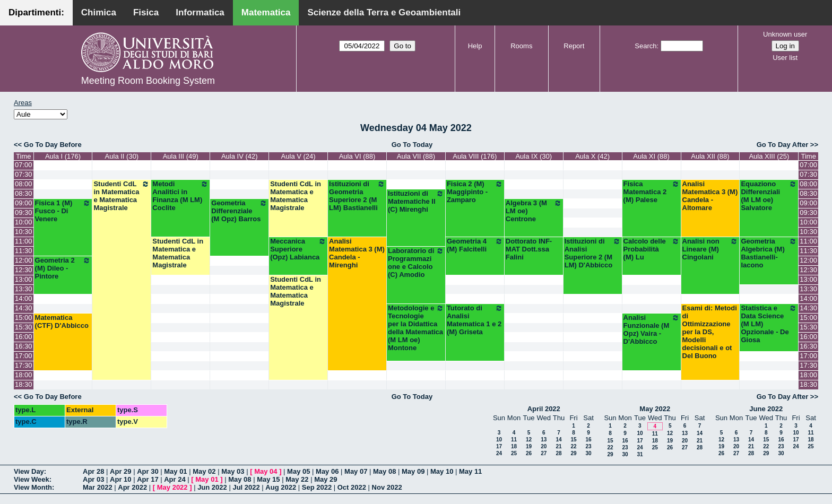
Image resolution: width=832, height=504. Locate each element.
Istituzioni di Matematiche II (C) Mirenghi (416, 201)
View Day (29, 471)
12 (529, 440)
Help (475, 46)
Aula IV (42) (240, 156)
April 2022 (544, 409)
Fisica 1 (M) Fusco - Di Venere (63, 211)
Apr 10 (120, 479)
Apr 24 (175, 479)
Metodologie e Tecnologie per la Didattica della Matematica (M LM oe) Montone (416, 328)
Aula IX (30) (534, 156)
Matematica (266, 12)
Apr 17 (148, 479)
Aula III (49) (181, 156)
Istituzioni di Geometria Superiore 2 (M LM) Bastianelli (357, 196)
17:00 (24, 356)
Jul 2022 (246, 487)
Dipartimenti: (36, 12)
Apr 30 (148, 471)
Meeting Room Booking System (148, 81)
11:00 (24, 241)
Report (574, 46)
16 (588, 440)
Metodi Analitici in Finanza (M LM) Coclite (180, 196)
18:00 (24, 375)
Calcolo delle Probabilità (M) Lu (652, 249)
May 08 (384, 471)
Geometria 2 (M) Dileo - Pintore (63, 268)
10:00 (24, 222)
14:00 (24, 298)
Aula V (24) (298, 156)
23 (588, 446)
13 (544, 440)
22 (573, 446)
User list (785, 58)
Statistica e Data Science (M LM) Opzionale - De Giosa (769, 324)
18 (514, 446)
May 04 (266, 471)
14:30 (24, 308)
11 (514, 440)
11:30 (24, 251)
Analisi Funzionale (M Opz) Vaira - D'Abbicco (652, 329)
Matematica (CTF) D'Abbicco (62, 321)
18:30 (24, 384)
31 (640, 454)
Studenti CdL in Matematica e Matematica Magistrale (122, 196)
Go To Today (412, 145)
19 (529, 446)
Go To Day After (783, 145)
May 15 (268, 479)
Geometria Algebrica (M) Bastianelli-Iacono (769, 253)
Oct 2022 (352, 487)
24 (499, 453)
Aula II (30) (122, 156)
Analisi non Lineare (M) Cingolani (710, 249)
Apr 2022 (132, 487)
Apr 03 (93, 479)
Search (645, 46)
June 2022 (766, 409)
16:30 (24, 346)
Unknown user (785, 34)
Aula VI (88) (357, 156)
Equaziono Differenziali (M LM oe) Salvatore (769, 196)
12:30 (24, 270)
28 (558, 453)
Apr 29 (120, 471)
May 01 (175, 471)
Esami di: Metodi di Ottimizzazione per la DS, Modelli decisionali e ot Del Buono (710, 332)
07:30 (24, 174)
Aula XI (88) (651, 156)
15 (573, 440)
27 (544, 453)
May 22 (297, 479)
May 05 (298, 471)
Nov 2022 (387, 487)
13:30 (24, 289)
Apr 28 (93, 471)
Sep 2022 (317, 487)
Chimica (99, 12)
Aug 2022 (281, 487)
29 (573, 453)
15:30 (24, 327)
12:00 (24, 260)
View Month (33, 487)
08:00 (24, 184)
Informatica (200, 12)
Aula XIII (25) (769, 156)
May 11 (470, 471)
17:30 (24, 365)
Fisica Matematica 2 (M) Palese (652, 192)
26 (529, 453)
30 (588, 453)
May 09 (413, 471)
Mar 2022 (98, 487)
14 (558, 440)
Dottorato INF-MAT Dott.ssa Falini (529, 249)
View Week (32, 479)
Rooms (521, 46)
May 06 (327, 471)
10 (499, 440)
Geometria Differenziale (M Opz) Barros (239, 211)
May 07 (356, 471)
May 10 (442, 471)
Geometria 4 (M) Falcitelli (475, 245)
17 (499, 446)
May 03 (233, 471)
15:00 (24, 318)
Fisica (146, 12)
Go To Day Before (53, 145)
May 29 (326, 479)
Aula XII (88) (710, 156)
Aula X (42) (592, 156)
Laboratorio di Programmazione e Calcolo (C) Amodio (416, 263)
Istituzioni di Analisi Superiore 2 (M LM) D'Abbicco (593, 253)
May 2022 (655, 409)
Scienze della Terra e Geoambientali (384, 12)
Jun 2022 (212, 487)
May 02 (204, 471)
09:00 (24, 203)
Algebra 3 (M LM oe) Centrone (534, 211)
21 (558, 446)
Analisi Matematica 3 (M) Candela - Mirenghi (357, 253)
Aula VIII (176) (475, 156)
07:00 (24, 165)
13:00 (24, 279)
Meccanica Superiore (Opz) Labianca (298, 249)
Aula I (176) (63, 156)
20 (544, 446)
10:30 (24, 232)
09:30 (24, 212)
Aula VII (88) (416, 156)
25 (514, 453)
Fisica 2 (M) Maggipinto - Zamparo (475, 192)
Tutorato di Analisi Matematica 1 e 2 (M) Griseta (475, 320)
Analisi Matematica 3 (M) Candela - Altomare (710, 196)
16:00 (24, 337)
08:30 (24, 193)
